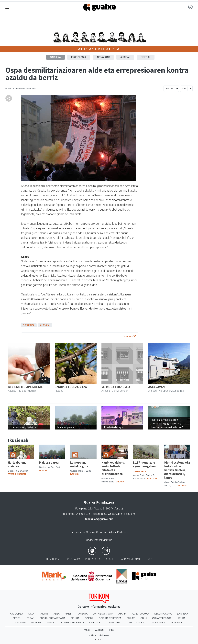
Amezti (69, 614)
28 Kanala (177, 623)
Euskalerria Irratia (52, 618)
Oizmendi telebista (72, 623)
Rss (150, 559)
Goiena (89, 618)
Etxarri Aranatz (17, 474)
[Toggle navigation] (7, 7)
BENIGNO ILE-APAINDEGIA (25, 387)
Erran (30, 618)
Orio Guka (96, 623)
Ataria (122, 614)
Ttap (111, 630)
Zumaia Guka (157, 623)
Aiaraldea (16, 614)
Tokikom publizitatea (99, 635)
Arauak (110, 559)
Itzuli (184, 89)
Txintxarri (114, 623)
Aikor (32, 614)
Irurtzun (152, 478)
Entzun (170, 89)
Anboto (83, 614)
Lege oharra (72, 559)
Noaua (51, 623)
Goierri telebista (110, 618)
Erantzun (129, 336)
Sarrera (55, 57)
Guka (144, 618)
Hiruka (181, 618)
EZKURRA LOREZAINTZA (71, 387)
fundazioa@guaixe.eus (99, 519)
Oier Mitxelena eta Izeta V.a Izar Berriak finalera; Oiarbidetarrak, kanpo (177, 470)
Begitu (17, 618)
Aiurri (44, 614)
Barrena (182, 614)
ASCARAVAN (156, 387)
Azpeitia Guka (140, 614)
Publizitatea (93, 559)
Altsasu (45, 325)
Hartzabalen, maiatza (17, 464)
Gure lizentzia (77, 532)
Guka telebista (162, 618)
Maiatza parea (49, 462)
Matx (87, 630)
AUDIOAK (125, 57)
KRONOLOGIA (79, 57)
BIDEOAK (146, 57)
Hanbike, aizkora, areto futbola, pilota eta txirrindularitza (113, 468)
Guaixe (131, 618)
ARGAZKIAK (103, 57)
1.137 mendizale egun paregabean (145, 464)
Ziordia (43, 470)
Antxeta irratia (103, 614)
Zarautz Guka (135, 623)
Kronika (21, 623)
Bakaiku (75, 474)
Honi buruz (53, 559)
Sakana (120, 482)
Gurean (99, 630)
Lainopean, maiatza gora (79, 464)
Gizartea (28, 325)
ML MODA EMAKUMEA (116, 387)
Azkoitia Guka (163, 614)
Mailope (36, 623)
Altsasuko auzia (99, 49)
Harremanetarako (131, 559)
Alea (56, 614)
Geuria (75, 618)
